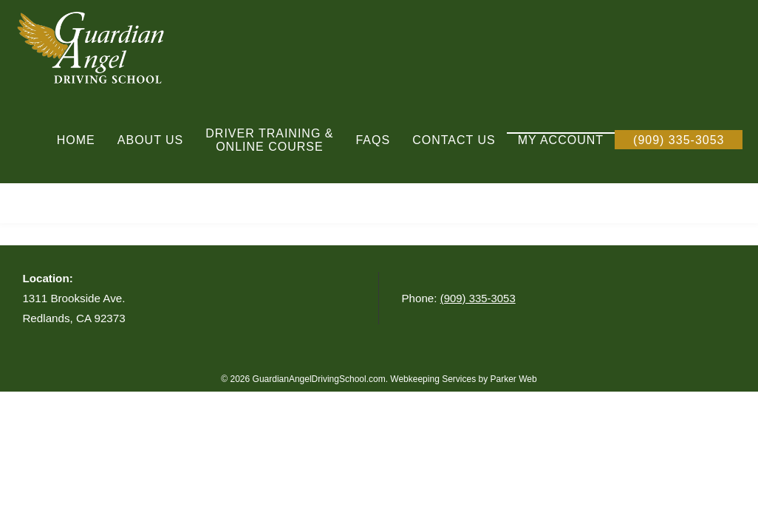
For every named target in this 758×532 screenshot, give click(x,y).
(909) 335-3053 (479, 298)
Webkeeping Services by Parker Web (463, 379)
